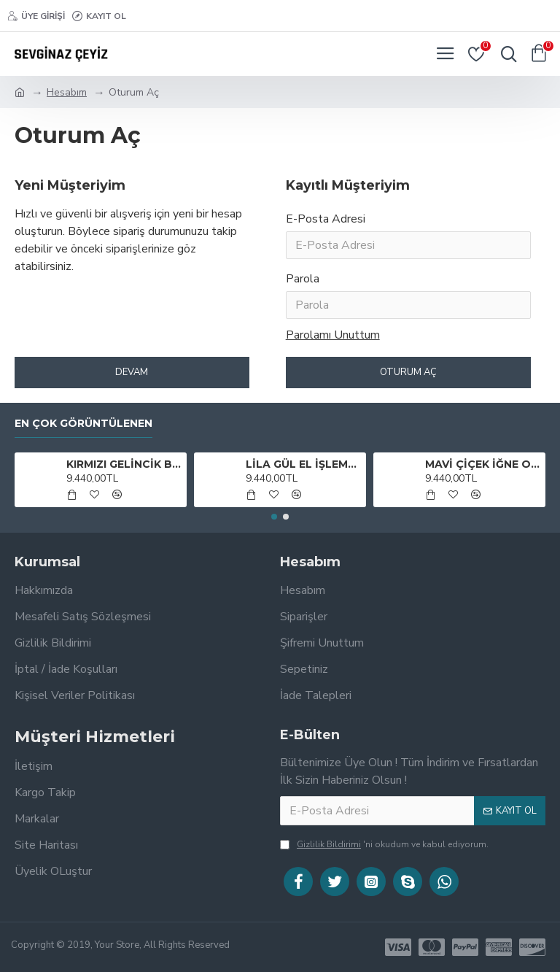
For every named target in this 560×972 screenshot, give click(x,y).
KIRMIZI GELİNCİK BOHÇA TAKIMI (124, 464)
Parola (303, 279)
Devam (132, 372)
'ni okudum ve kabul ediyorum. (384, 844)
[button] (274, 517)
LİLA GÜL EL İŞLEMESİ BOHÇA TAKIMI (304, 464)
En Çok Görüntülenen (83, 424)
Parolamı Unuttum (333, 335)
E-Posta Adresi (326, 219)
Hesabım (67, 92)
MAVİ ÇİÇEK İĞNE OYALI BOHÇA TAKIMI (483, 464)
